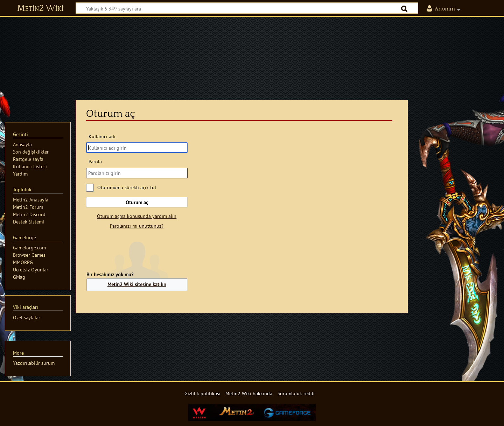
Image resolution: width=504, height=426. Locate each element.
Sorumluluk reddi (296, 393)
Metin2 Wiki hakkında (249, 393)
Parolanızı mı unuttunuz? (137, 226)
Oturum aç (137, 202)
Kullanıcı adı (102, 136)
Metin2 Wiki (40, 8)
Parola (95, 161)
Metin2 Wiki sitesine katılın (137, 284)
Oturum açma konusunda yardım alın (137, 216)
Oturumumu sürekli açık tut (127, 187)
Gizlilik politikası (202, 393)
